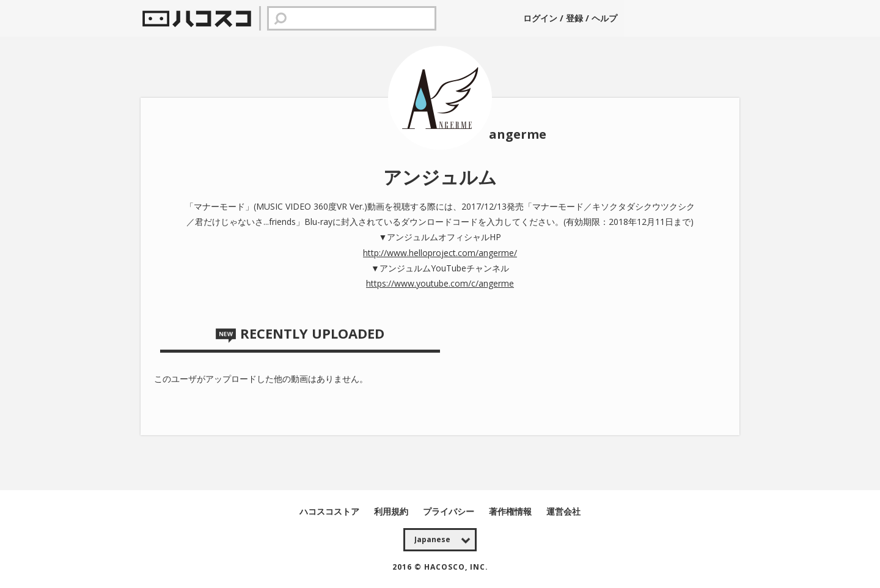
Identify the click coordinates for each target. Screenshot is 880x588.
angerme (518, 134)
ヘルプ (604, 18)
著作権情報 (512, 511)
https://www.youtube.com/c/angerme (440, 283)
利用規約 (392, 511)
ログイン (541, 18)
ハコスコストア (331, 511)
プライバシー (450, 511)
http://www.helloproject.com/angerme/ (440, 253)
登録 (574, 18)
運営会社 (563, 511)
